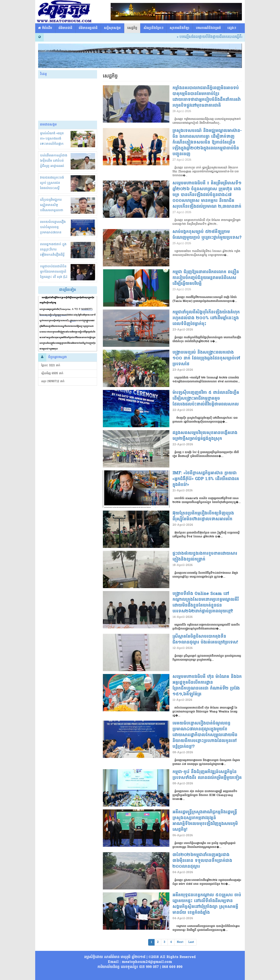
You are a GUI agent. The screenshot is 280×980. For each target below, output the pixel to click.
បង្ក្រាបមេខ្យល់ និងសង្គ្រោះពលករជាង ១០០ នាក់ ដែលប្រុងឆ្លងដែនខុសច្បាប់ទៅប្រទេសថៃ (206, 358)
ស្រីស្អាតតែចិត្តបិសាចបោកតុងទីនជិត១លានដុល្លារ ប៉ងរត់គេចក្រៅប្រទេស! (205, 640)
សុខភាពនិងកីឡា (180, 28)
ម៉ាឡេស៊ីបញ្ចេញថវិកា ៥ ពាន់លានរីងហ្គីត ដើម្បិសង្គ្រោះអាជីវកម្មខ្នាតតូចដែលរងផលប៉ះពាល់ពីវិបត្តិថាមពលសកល (206, 399)
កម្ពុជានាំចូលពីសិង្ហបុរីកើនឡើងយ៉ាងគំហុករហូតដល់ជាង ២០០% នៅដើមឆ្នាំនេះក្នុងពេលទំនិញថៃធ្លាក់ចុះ (206, 318)
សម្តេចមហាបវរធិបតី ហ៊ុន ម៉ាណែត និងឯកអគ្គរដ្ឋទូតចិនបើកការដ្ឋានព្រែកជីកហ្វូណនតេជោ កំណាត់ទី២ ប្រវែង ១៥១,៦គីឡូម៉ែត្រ (207, 686)
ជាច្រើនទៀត (68, 290)
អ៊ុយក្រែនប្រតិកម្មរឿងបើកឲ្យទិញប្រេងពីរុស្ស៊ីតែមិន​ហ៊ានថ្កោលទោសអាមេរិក (203, 516)
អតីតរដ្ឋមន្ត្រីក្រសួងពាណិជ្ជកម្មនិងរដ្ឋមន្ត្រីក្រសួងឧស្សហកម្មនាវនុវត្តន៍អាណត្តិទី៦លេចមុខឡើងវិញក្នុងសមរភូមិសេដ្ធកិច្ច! (205, 821)
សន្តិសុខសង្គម (112, 28)
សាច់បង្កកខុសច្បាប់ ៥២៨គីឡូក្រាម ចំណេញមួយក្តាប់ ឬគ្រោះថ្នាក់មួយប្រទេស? (207, 235)
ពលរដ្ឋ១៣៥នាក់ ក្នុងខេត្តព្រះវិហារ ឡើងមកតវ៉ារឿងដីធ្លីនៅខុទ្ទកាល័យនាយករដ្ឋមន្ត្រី (53, 255)
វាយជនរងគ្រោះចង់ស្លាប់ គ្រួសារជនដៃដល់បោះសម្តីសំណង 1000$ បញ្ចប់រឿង (53, 188)
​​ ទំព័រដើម (45, 28)
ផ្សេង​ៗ (232, 28)
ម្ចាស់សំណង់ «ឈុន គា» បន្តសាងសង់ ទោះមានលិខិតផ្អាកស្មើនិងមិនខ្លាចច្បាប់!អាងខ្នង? (53, 144)
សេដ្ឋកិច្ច (132, 28)
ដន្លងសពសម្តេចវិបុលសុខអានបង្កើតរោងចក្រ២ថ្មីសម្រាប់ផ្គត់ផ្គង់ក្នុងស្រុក (205, 436)
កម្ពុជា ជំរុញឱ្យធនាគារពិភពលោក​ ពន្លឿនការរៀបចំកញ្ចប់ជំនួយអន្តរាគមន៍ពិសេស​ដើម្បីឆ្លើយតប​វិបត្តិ (206, 278)
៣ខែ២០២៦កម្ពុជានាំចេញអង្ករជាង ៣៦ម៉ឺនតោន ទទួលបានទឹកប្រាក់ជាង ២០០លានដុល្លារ (202, 861)
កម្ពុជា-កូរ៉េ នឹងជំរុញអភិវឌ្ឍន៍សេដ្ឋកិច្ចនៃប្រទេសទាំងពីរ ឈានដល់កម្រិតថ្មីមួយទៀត (207, 775)
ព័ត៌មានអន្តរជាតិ (88, 28)
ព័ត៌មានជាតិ (65, 28)
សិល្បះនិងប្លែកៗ (154, 28)
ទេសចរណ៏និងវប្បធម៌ (208, 28)
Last (191, 942)
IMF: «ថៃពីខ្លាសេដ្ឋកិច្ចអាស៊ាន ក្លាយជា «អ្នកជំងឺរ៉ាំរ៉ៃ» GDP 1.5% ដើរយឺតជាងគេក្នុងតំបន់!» (206, 479)
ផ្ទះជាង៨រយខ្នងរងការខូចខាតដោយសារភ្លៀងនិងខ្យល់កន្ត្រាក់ (205, 557)
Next (180, 942)
